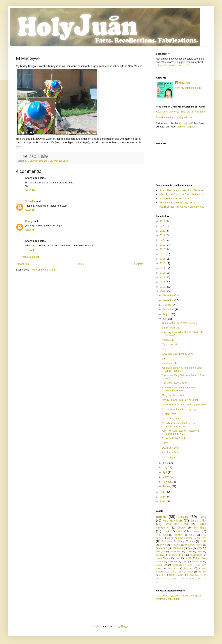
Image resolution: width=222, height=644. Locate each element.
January (167, 486)
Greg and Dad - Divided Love (177, 354)
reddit (203, 541)
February (168, 482)
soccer (159, 568)
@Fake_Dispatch (187, 127)
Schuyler (30, 201)
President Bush (194, 545)
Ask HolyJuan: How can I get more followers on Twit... (180, 432)
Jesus (183, 517)
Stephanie (188, 568)
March (166, 477)
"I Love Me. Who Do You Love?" (173, 66)
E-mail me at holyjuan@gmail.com (174, 117)
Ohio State (162, 535)
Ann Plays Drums (171, 452)
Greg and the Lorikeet (174, 395)
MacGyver (53, 161)
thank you (177, 548)
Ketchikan (173, 561)
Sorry (165, 443)
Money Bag (168, 340)
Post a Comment (30, 257)
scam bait (161, 548)
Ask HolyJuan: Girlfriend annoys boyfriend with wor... (179, 389)
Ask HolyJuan (172, 521)
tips (190, 548)
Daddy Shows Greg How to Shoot (180, 400)
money (190, 572)
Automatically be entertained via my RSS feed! (181, 112)
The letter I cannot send (175, 383)
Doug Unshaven (171, 448)
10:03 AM (30, 210)
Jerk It (162, 575)
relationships (196, 555)
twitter (180, 531)
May (165, 468)
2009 (163, 292)
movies (199, 565)
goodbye (160, 555)
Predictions (197, 561)
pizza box (63, 161)
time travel (173, 568)
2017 (163, 254)
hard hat (43, 161)
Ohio (192, 535)
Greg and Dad (176, 524)
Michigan (160, 551)
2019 (163, 245)
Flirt (164, 349)
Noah (185, 561)
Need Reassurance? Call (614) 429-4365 (184, 405)
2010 (163, 287)
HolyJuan (184, 83)
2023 (163, 226)
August (167, 314)
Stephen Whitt (162, 578)
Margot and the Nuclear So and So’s (186, 538)
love (190, 565)
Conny (29, 221)
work (199, 548)
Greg (203, 517)
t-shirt (166, 531)
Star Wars (167, 541)
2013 (163, 273)
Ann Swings (168, 457)
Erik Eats (200, 528)
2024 (163, 221)
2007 (163, 497)
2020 (163, 240)
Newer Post (23, 264)
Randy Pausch (176, 575)
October (167, 305)
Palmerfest (176, 551)
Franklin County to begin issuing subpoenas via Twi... (179, 425)
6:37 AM (29, 250)
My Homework (170, 344)
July (165, 319)
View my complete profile (188, 88)
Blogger (125, 626)
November (168, 300)
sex (168, 558)
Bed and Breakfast (195, 575)
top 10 (188, 558)
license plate (178, 565)
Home (81, 264)
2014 (163, 268)
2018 (163, 249)
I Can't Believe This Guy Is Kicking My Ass (181, 207)
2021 (163, 235)
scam (163, 545)
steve (177, 558)
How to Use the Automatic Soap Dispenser (182, 190)
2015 (163, 263)
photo (181, 528)
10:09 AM (30, 230)
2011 (163, 282)
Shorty (181, 541)
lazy (172, 572)
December (168, 296)
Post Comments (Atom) (43, 270)
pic (184, 555)
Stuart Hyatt (162, 565)
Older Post (137, 264)
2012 (163, 278)
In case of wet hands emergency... (180, 409)
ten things (202, 578)
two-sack (202, 572)
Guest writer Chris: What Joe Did (179, 323)
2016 (163, 259)
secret (159, 558)
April (165, 472)
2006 (163, 502)
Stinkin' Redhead (171, 328)
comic (161, 517)
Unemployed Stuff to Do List (174, 199)
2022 (163, 231)
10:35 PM (30, 190)
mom (180, 572)
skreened (195, 531)
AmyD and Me (170, 363)
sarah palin (198, 521)
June (165, 463)
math (192, 541)
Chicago (175, 545)
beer (200, 551)
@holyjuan (185, 123)
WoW (189, 551)
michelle (173, 555)
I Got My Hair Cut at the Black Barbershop (181, 194)
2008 (163, 492)
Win (164, 359)
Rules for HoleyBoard (173, 438)
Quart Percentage (171, 419)
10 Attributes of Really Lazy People (178, 203)
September (169, 310)
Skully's (179, 535)
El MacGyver (31, 161)
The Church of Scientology (183, 578)
